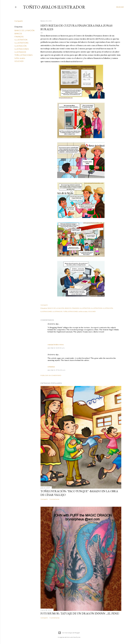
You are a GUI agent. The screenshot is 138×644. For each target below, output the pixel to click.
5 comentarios (54, 499)
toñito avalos (20, 58)
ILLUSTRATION (21, 40)
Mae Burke (77, 637)
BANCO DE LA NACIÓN (24, 31)
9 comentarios (54, 618)
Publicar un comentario (51, 375)
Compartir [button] (19, 21)
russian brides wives (56, 345)
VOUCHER (19, 61)
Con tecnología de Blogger (69, 633)
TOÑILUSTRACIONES (24, 55)
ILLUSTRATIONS (21, 43)
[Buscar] (120, 7)
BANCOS (18, 34)
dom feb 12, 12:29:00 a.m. (56, 348)
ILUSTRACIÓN (20, 46)
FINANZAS (19, 37)
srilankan (51, 367)
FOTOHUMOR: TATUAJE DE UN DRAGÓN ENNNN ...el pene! (80, 613)
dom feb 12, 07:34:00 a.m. (57, 370)
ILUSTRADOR (20, 52)
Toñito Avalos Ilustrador (54, 7)
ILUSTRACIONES (22, 49)
